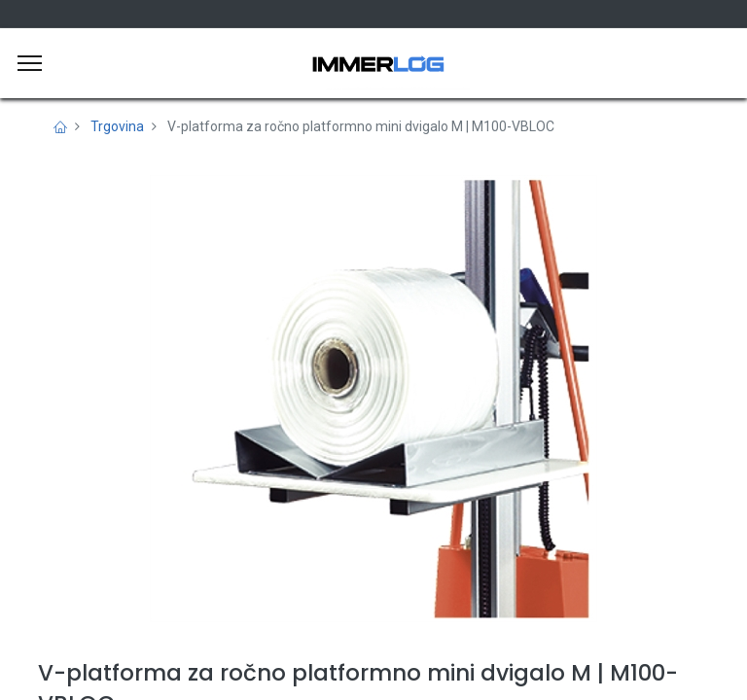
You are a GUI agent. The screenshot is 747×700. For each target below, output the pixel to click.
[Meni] (30, 63)
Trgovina (117, 126)
